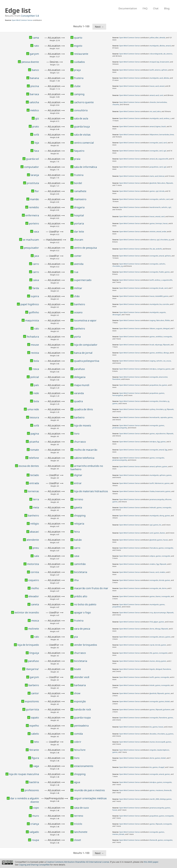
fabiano (153, 328)
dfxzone (168, 499)
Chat (156, 8)
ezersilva (166, 304)
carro (36, 264)
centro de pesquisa (85, 248)
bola (36, 361)
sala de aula (81, 118)
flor (37, 191)
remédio (34, 207)
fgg (158, 442)
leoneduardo (155, 417)
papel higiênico (30, 304)
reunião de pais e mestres (89, 790)
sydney (152, 409)
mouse (35, 345)
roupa (35, 840)
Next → (99, 27)
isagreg (153, 320)
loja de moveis (83, 425)
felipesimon (154, 135)
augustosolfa (163, 159)
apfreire (164, 70)
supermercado (83, 280)
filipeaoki (169, 183)
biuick (164, 126)
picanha (34, 442)
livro (77, 434)
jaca (37, 256)
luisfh (152, 70)
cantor (35, 693)
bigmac (158, 126)
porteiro (34, 223)
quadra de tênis (83, 409)
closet (78, 840)
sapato (35, 718)
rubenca (153, 240)
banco (35, 70)
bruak (161, 288)
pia (76, 637)
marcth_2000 (154, 799)
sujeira (35, 296)
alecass (162, 637)
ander (164, 231)
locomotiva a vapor (85, 320)
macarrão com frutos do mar (91, 588)
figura (35, 758)
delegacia (80, 377)
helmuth (153, 507)
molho (35, 588)
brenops (159, 223)
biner (172, 135)
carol (161, 95)
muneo (152, 661)
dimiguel (166, 328)
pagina (35, 434)
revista (35, 353)
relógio (35, 524)
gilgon (156, 622)
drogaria (79, 207)
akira (159, 111)
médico (35, 110)
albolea (162, 46)
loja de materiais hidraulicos (91, 491)
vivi (151, 111)
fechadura (33, 337)
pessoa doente (30, 62)
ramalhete (80, 191)
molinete (34, 629)
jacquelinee (154, 167)
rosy (151, 613)
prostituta (33, 183)
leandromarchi (155, 207)
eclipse (152, 556)
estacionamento (84, 766)
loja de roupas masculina (24, 774)
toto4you (153, 369)
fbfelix (167, 320)
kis (160, 525)
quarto (78, 38)
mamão (34, 199)
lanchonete (81, 832)
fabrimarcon (159, 483)
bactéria (34, 782)
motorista (33, 564)
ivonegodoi (154, 143)
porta (77, 337)
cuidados (79, 62)
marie (152, 176)
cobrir (78, 742)
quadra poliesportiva (87, 361)
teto (36, 742)
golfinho (34, 312)
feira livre (80, 750)
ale (164, 54)
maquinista (32, 320)
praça (77, 70)
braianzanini (165, 62)
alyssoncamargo (160, 613)
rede (36, 393)
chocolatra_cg (165, 240)
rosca (36, 369)
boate (77, 669)
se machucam (31, 240)
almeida (162, 38)
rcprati (152, 645)
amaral (168, 46)
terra (36, 499)
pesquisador (31, 248)
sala (37, 556)
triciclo (78, 824)
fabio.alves (161, 183)
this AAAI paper (151, 862)
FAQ (145, 8)
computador (31, 167)
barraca (34, 94)
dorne (164, 588)
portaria (79, 223)
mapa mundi (82, 385)
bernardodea (162, 102)
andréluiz (159, 337)
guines (152, 191)
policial (35, 377)
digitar (78, 475)
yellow (152, 38)
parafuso (79, 369)
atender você (82, 677)
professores (32, 790)
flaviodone (116, 379)
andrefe (159, 249)
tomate (35, 450)
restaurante (81, 54)
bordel (78, 183)
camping (79, 94)
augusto (163, 312)
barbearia (80, 685)
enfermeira (32, 215)
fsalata (152, 491)
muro (36, 816)
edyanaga (158, 345)
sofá (36, 135)
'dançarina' (32, 669)
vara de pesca (82, 629)
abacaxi (34, 532)
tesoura (34, 417)
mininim (153, 231)
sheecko (153, 102)
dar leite (79, 232)
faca (36, 151)
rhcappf (161, 767)
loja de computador (86, 345)
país (36, 385)
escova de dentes (29, 466)
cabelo (35, 734)
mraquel (153, 62)
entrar (78, 483)
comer (78, 256)
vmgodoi (153, 750)
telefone (34, 458)
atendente (33, 540)
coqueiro (34, 580)
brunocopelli (160, 742)
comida (78, 734)
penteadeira (81, 726)
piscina (35, 86)
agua (77, 782)
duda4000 (159, 296)
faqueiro (79, 151)
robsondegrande (156, 54)
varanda (79, 393)
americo (169, 54)
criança (35, 824)
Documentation (128, 8)
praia (77, 159)
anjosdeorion (161, 434)
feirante (34, 750)
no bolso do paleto (85, 604)
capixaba (164, 417)
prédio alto (81, 596)
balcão (78, 540)
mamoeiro (80, 199)
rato (36, 46)
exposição (80, 701)
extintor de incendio (27, 612)
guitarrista (32, 709)
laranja (35, 175)
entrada (34, 483)
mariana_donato (118, 834)
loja (37, 143)
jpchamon (167, 709)
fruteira (79, 78)
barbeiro (79, 417)
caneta (35, 604)
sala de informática (85, 167)
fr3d (151, 622)
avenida (79, 264)
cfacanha (116, 104)
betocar (162, 176)
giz (37, 118)
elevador (34, 596)
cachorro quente (84, 102)
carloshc (162, 199)
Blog (167, 8)
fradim (161, 272)
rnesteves (159, 790)
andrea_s (167, 118)
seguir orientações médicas (90, 798)
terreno (79, 499)
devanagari (117, 315)
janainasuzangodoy (120, 428)
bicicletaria (81, 572)
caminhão (80, 564)
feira (77, 532)
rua (76, 272)
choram (79, 240)
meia (36, 507)
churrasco (80, 442)
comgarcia (161, 369)
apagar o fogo (82, 612)
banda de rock (82, 709)
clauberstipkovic (163, 750)
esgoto (78, 46)
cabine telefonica (84, 458)
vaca (36, 232)
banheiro (79, 304)
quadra (78, 401)
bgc (158, 62)
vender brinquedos (86, 645)
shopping (80, 515)
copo (36, 808)
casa (77, 556)
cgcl (165, 151)
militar (78, 288)
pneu (36, 548)
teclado (35, 475)
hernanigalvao (118, 395)
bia (161, 304)
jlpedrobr (153, 183)
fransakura (154, 548)
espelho (34, 726)
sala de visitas (82, 135)
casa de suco (81, 808)
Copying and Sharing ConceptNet (34, 865)
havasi (152, 86)
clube (77, 86)
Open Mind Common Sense (22, 20)
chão (77, 296)
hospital (79, 215)
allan (157, 38)
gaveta (78, 507)
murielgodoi (154, 46)
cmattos (153, 564)
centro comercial (84, 143)
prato (36, 126)
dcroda (162, 191)
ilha (76, 580)
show (77, 693)
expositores (32, 701)
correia (35, 572)
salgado (34, 832)
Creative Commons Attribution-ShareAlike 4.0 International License (78, 862)
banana (34, 78)
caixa (36, 280)
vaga (36, 766)
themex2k (168, 790)
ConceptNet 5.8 (30, 16)
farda (36, 288)
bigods (152, 669)
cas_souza (167, 361)
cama (36, 38)
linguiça (34, 653)
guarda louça (82, 126)
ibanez (163, 533)
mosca (35, 621)
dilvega (166, 353)
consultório (81, 110)
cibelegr (163, 799)
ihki (151, 653)
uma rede (33, 409)
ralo (37, 329)
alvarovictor (163, 377)
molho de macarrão (86, 450)
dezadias (153, 734)
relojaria (79, 524)
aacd (161, 78)
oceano (78, 312)
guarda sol (32, 159)
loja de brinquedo (28, 645)
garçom (34, 54)
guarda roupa (82, 718)
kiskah (152, 685)
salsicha (34, 102)
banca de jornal (83, 353)
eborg (162, 516)
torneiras (33, 491)
